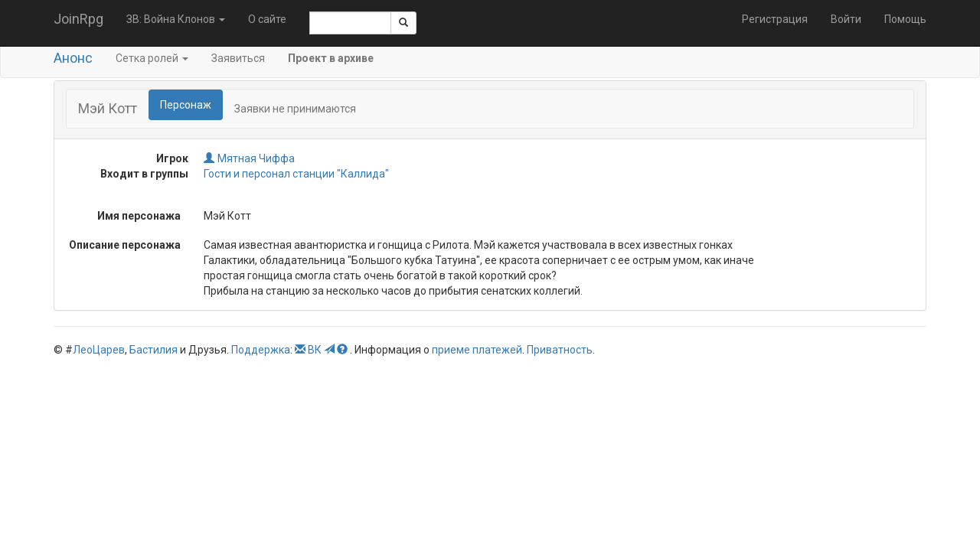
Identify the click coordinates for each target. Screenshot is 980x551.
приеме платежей (477, 350)
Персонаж (186, 105)
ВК (315, 350)
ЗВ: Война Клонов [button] (176, 19)
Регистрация (775, 19)
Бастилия (154, 350)
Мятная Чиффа (249, 158)
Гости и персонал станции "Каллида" (296, 174)
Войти (846, 19)
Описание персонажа (125, 245)
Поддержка (261, 350)
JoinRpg (78, 19)
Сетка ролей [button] (152, 58)
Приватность (560, 350)
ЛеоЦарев (99, 350)
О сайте (267, 19)
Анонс (73, 58)
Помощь (905, 19)
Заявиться (238, 58)
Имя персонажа (139, 216)
